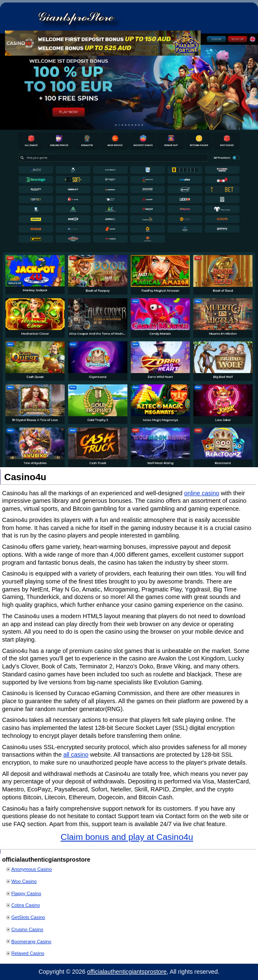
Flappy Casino (26, 893)
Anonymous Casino (32, 869)
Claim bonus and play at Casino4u (127, 837)
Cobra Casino (26, 905)
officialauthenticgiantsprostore (127, 972)
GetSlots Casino (28, 917)
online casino (202, 493)
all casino (76, 755)
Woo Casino (24, 881)
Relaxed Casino (28, 953)
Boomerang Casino (31, 942)
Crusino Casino (27, 929)
